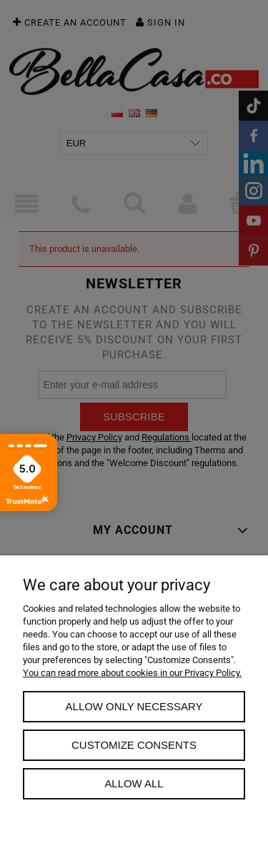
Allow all (134, 783)
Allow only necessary (134, 706)
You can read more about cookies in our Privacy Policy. (132, 673)
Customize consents (134, 745)
